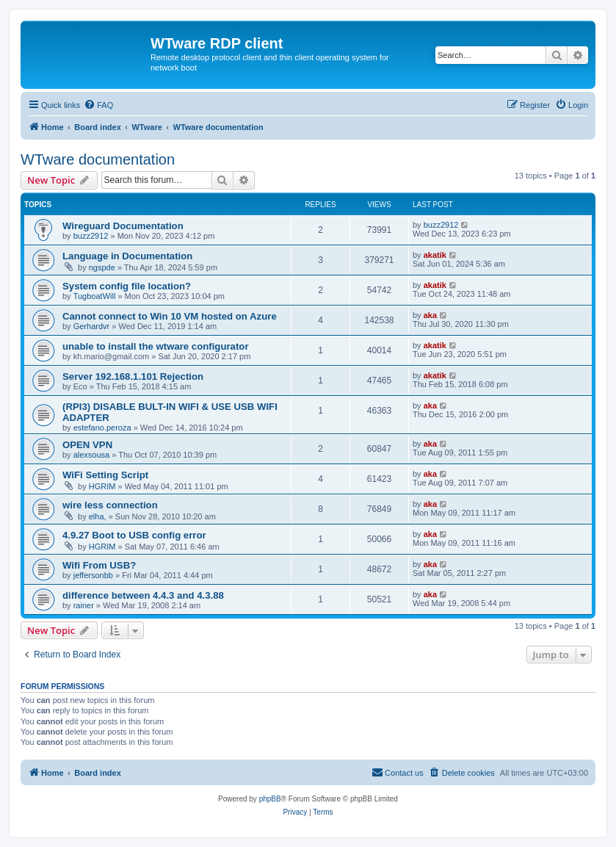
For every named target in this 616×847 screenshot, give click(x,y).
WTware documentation (98, 159)
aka (430, 315)
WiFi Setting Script (105, 475)
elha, (98, 516)
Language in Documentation (127, 256)
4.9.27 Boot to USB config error (134, 535)
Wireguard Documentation (123, 226)
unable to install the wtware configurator (156, 346)
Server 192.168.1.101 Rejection (133, 376)
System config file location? (127, 286)
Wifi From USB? (99, 565)
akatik (435, 255)
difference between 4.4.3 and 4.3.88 (143, 595)
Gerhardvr (92, 326)
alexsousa (92, 455)
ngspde (102, 267)
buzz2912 (91, 236)
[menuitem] (98, 105)
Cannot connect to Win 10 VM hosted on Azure (170, 316)
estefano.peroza (102, 428)
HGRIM (102, 486)
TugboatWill (95, 296)
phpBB (270, 799)
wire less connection (110, 505)
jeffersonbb (93, 575)
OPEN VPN (87, 445)
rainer (84, 605)
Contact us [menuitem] (398, 772)
